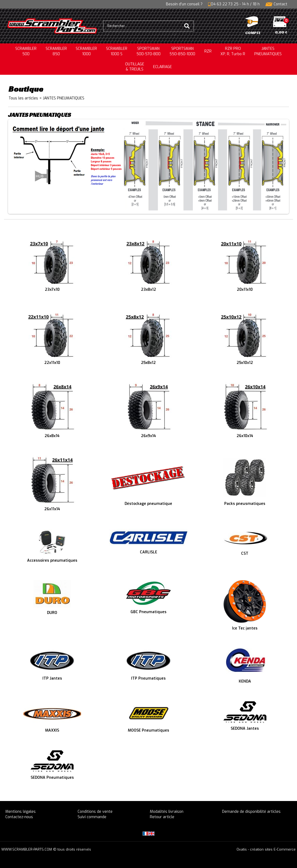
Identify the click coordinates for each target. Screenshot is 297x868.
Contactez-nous (19, 817)
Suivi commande (92, 817)
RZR (208, 51)
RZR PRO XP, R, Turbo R (233, 51)
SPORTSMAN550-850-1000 (182, 51)
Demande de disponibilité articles (251, 812)
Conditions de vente (95, 812)
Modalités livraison (167, 812)
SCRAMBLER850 (56, 51)
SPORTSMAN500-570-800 (148, 51)
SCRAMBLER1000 (86, 51)
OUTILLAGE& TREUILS (135, 67)
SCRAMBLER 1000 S (117, 51)
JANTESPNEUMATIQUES (268, 51)
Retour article (162, 817)
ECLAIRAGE (162, 67)
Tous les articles (23, 98)
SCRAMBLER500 (26, 51)
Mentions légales (21, 812)
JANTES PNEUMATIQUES (64, 98)
